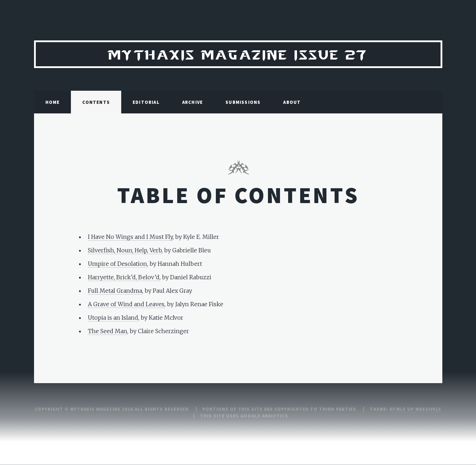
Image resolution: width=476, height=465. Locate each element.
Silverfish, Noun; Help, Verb (125, 250)
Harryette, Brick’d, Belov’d (124, 277)
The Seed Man (108, 331)
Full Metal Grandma (115, 291)
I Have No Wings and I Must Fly (130, 237)
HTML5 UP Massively (415, 409)
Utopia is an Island (113, 318)
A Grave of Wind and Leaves (126, 304)
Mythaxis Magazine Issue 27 (238, 54)
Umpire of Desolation (117, 264)
